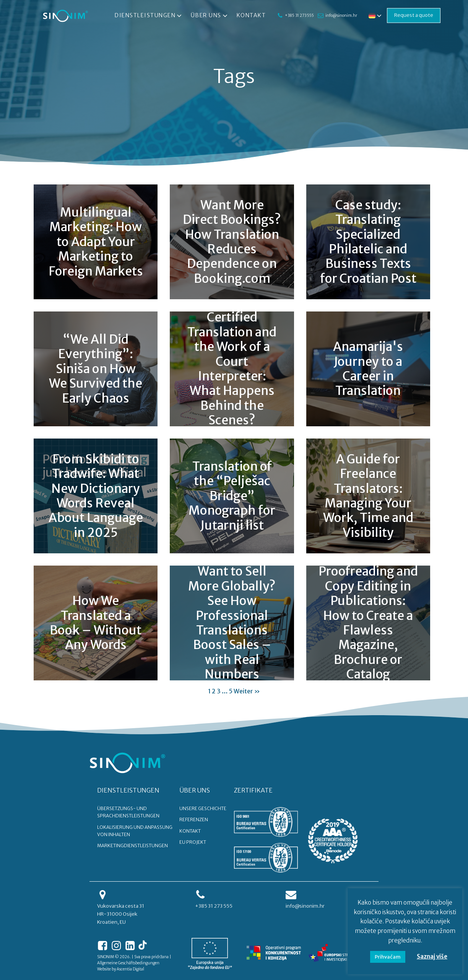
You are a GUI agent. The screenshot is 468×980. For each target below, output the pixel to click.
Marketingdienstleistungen (132, 845)
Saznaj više (432, 956)
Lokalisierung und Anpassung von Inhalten (135, 831)
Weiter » (247, 691)
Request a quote (414, 15)
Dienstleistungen (149, 16)
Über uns (210, 16)
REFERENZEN (194, 819)
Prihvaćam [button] (388, 957)
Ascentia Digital (130, 969)
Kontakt (251, 15)
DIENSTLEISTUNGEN (128, 790)
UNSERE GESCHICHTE (203, 808)
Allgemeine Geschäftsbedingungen (128, 963)
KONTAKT (190, 831)
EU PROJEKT (193, 842)
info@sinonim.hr (341, 15)
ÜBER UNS (195, 790)
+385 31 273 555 (299, 15)
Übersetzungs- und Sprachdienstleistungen (128, 812)
